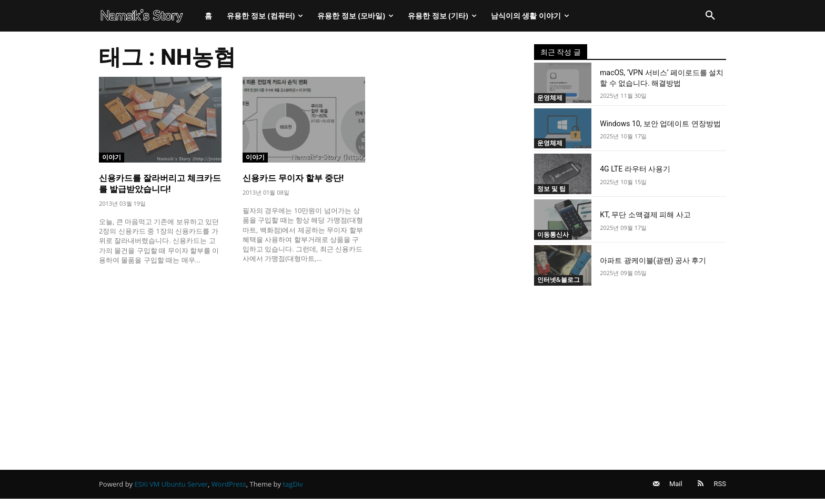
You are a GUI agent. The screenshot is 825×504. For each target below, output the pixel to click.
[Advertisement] (304, 351)
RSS (720, 486)
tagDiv (293, 487)
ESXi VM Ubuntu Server (172, 487)
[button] (710, 16)
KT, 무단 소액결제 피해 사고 (645, 215)
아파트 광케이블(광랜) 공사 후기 (653, 260)
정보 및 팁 (553, 188)
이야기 (112, 157)
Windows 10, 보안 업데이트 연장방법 (660, 124)
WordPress (229, 487)
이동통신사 (554, 234)
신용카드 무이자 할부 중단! (293, 178)
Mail (671, 486)
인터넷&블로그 (560, 280)
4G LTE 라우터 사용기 (635, 169)
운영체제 (551, 97)
